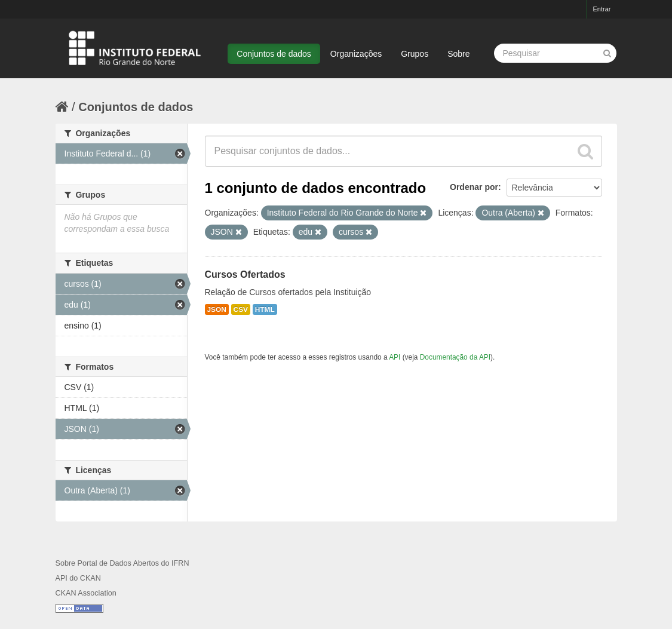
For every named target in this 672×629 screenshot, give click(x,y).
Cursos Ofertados (245, 274)
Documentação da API (455, 357)
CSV (241, 309)
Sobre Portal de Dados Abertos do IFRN (122, 563)
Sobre (458, 54)
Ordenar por (474, 187)
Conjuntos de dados (274, 54)
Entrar (602, 9)
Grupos (415, 54)
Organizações (356, 54)
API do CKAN (78, 578)
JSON (217, 309)
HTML (265, 309)
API (395, 357)
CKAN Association (86, 593)
